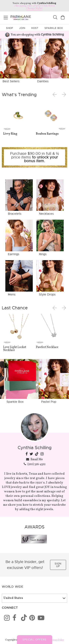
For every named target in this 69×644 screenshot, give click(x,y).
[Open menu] (6, 17)
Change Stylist (34, 8)
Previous (55, 95)
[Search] (55, 18)
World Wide (13, 587)
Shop (10, 28)
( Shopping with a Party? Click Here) (34, 6)
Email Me (35, 459)
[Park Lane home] (17, 17)
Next (64, 95)
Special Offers (34, 640)
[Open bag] (63, 18)
